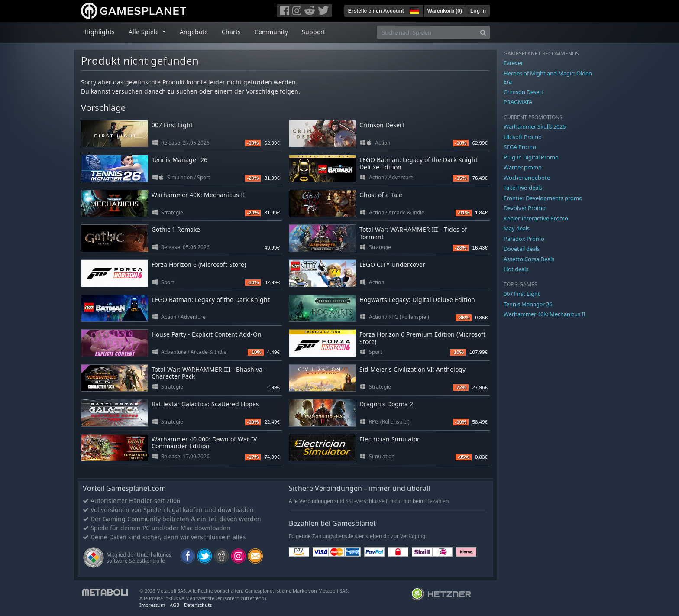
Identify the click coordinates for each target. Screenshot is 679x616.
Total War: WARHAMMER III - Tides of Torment (413, 233)
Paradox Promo (524, 239)
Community (271, 32)
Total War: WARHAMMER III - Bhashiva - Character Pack (209, 373)
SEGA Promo (520, 147)
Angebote (194, 32)
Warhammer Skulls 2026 (535, 126)
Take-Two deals (523, 188)
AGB (175, 605)
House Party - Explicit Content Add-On (207, 334)
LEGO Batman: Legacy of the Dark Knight (211, 300)
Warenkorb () (445, 11)
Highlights (100, 32)
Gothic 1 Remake (176, 229)
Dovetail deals (522, 249)
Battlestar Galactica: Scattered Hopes (205, 404)
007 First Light (172, 125)
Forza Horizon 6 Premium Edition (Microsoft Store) (422, 338)
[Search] (483, 32)
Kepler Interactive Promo (536, 218)
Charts (231, 32)
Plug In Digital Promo (531, 157)
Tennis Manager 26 (179, 160)
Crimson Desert (382, 125)
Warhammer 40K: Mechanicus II (198, 195)
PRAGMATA (518, 102)
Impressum (152, 605)
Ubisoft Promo (523, 137)
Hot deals (516, 269)
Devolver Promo (525, 208)
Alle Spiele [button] (145, 32)
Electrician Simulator (390, 439)
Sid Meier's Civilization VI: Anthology (412, 369)
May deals (517, 228)
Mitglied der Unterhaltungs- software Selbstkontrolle (140, 558)
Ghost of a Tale (381, 195)
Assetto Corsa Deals (529, 259)
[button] (414, 10)
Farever (513, 63)
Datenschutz (198, 605)
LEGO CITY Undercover (392, 264)
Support (314, 32)
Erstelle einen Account (376, 11)
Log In (478, 11)
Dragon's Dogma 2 (386, 404)
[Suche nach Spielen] (427, 32)
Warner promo (523, 167)
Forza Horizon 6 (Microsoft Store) (199, 264)
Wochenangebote (527, 178)
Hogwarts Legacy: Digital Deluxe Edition (417, 300)
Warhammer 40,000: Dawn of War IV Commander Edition (204, 443)
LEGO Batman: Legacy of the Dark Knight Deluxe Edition (419, 163)
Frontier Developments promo (543, 198)
